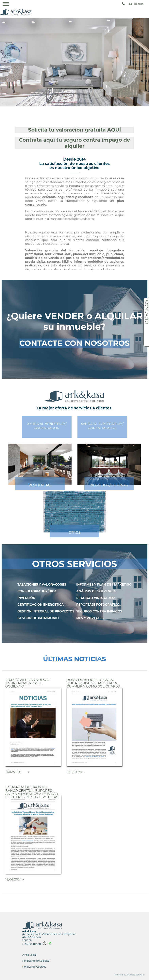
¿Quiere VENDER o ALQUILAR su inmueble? (75, 321)
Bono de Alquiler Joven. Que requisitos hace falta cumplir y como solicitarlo (93, 683)
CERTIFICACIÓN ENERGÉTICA (41, 605)
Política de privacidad (36, 961)
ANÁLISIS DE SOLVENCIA (96, 591)
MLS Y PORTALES (90, 618)
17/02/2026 (13, 772)
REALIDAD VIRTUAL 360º (96, 598)
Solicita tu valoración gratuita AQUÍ (74, 130)
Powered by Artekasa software (129, 975)
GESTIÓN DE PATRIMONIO (38, 618)
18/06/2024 (13, 879)
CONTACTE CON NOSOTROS (75, 343)
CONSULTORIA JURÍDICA (37, 591)
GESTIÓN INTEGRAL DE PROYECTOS (46, 611)
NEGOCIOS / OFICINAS (109, 485)
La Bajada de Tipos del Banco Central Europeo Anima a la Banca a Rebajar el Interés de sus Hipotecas (32, 792)
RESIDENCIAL (40, 485)
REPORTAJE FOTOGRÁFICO (98, 605)
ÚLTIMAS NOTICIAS (74, 659)
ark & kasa (29, 931)
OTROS (74, 532)
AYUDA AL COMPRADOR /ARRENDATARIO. (102, 426)
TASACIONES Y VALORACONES (42, 585)
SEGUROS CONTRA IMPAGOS (99, 611)
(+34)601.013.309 (34, 944)
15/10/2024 (74, 772)
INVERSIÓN (26, 598)
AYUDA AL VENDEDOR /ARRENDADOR (47, 426)
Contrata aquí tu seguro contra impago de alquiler (75, 143)
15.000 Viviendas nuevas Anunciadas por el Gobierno (27, 683)
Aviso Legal (29, 955)
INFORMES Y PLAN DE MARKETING (104, 585)
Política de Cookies (34, 967)
